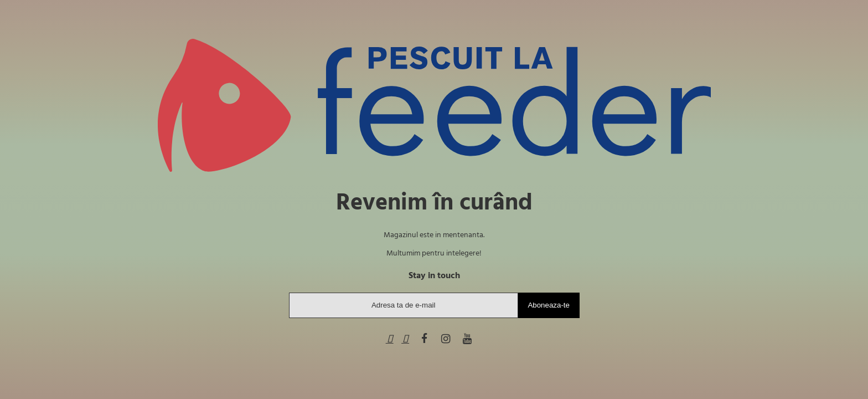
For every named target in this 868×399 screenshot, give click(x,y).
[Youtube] (467, 339)
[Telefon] (390, 339)
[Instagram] (446, 339)
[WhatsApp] (405, 339)
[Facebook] (424, 339)
